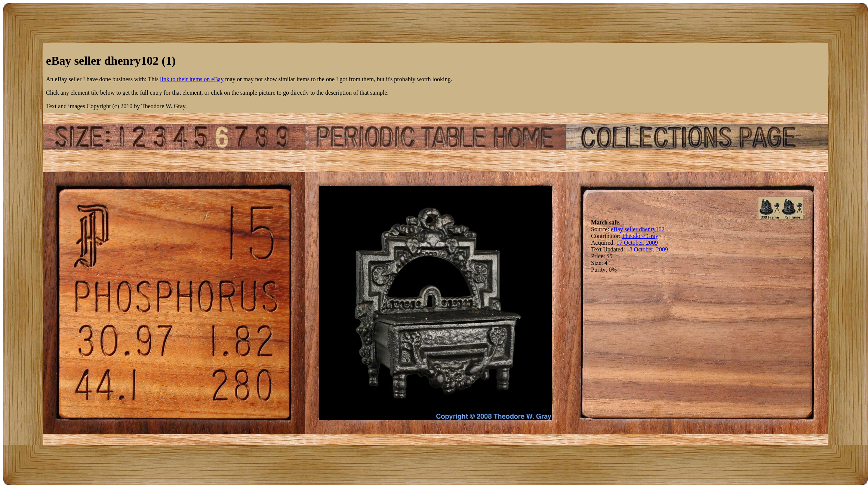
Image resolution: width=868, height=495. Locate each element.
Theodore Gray (640, 236)
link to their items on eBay (192, 79)
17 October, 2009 (637, 243)
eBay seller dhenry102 (638, 229)
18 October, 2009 (647, 249)
